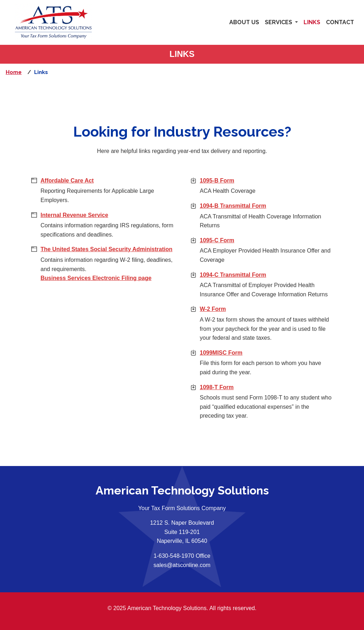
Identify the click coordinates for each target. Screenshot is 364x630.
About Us (244, 22)
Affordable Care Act (67, 181)
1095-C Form (257, 240)
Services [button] (279, 22)
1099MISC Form (261, 352)
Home (14, 72)
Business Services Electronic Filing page (96, 278)
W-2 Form (253, 308)
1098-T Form (257, 387)
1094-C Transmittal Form (266, 274)
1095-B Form (228, 180)
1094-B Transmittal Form (266, 205)
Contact (340, 22)
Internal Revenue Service (74, 215)
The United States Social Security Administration (106, 249)
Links (312, 22)
